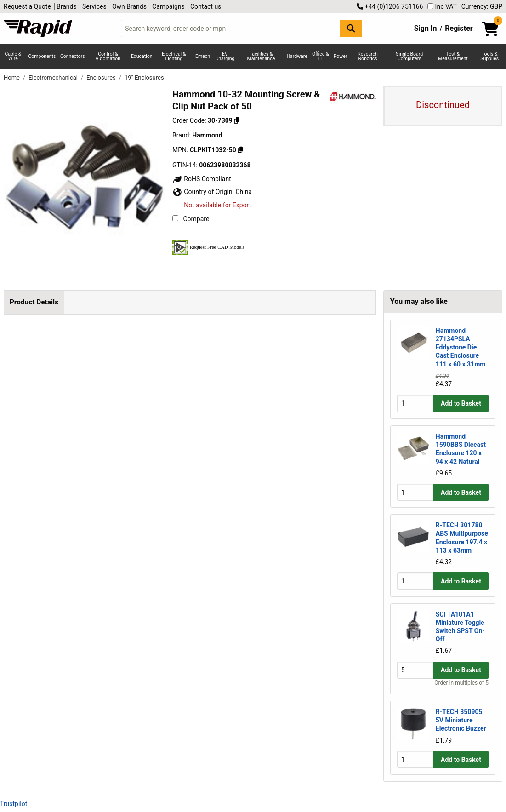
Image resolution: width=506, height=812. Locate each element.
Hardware (297, 56)
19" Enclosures (144, 77)
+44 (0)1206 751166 (390, 6)
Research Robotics (367, 57)
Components (42, 56)
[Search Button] (351, 28)
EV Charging (225, 57)
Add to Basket (461, 403)
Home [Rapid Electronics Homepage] (12, 77)
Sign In (426, 28)
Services (94, 6)
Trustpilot (14, 804)
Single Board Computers (409, 57)
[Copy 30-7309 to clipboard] (237, 120)
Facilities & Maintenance (261, 57)
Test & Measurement (453, 57)
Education (142, 56)
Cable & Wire (13, 57)
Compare (191, 219)
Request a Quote (27, 6)
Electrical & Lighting (174, 57)
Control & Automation (108, 57)
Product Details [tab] (34, 302)
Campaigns (168, 6)
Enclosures (102, 77)
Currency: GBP (482, 6)
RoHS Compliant (202, 179)
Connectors (73, 56)
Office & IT (320, 57)
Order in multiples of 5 (461, 683)
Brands (67, 6)
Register (459, 28)
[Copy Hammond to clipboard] (240, 150)
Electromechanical (54, 77)
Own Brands (129, 6)
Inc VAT (442, 6)
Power (341, 56)
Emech (203, 56)
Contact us (206, 6)
